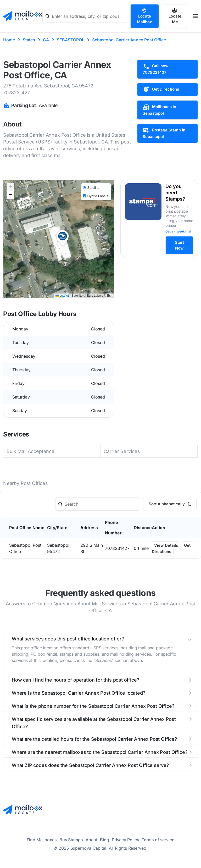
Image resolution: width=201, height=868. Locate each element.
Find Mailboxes (42, 840)
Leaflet (62, 296)
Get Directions (161, 90)
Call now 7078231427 (156, 69)
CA (46, 40)
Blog (105, 840)
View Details (166, 545)
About (92, 840)
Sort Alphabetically (170, 504)
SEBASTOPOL (71, 40)
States (29, 40)
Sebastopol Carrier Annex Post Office (129, 40)
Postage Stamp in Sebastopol (164, 133)
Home (9, 40)
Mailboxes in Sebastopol (159, 110)
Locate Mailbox (144, 16)
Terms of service (158, 840)
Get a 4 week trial (178, 231)
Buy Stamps (71, 840)
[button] (63, 238)
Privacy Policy (125, 840)
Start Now (179, 245)
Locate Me (175, 16)
